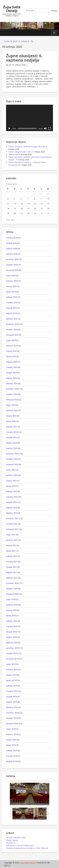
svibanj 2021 (12, 556)
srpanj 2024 (11, 351)
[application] (29, 118)
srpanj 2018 (11, 740)
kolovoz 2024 (12, 346)
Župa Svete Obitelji (12, 9)
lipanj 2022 (11, 486)
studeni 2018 (12, 718)
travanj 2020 (12, 626)
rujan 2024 (11, 340)
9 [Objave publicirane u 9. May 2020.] (41, 199)
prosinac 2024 (12, 324)
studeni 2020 (12, 589)
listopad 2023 (12, 400)
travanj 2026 (12, 238)
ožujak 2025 (11, 308)
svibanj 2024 (12, 362)
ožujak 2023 (11, 437)
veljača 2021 (12, 572)
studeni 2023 (12, 394)
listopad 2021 (12, 529)
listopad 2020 (12, 594)
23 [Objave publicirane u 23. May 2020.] (42, 208)
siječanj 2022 (12, 513)
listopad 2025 (12, 270)
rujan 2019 (11, 664)
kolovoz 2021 (12, 540)
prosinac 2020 (12, 583)
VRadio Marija (12, 840)
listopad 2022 (12, 464)
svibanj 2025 (12, 297)
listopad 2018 (12, 724)
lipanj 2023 (11, 421)
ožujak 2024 (11, 373)
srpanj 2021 (11, 545)
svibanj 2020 (12, 621)
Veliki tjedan (13, 154)
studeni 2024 (12, 329)
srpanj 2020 (11, 610)
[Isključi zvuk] (45, 128)
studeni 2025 (12, 265)
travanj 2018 (12, 756)
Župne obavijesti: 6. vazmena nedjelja (24, 58)
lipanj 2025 (11, 292)
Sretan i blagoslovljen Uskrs (20, 152)
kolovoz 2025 (12, 281)
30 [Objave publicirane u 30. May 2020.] (42, 213)
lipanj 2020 (11, 616)
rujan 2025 (11, 275)
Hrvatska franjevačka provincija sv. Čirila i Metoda (27, 848)
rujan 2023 (11, 405)
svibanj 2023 (12, 427)
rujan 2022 (11, 470)
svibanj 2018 (12, 750)
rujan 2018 (11, 729)
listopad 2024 (12, 335)
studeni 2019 (12, 653)
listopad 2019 (12, 659)
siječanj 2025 (12, 319)
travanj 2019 (12, 691)
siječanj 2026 (12, 254)
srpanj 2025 (11, 286)
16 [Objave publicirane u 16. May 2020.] (42, 204)
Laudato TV (11, 843)
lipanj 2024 (11, 356)
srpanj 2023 (11, 416)
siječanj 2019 (12, 707)
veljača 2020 (12, 637)
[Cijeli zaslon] (50, 128)
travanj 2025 (12, 302)
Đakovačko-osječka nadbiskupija (20, 845)
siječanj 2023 (12, 448)
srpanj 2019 (11, 675)
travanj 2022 (12, 497)
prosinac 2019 (12, 648)
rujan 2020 (11, 599)
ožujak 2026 (11, 243)
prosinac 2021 (12, 518)
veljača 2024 (12, 378)
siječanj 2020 (12, 643)
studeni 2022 (12, 459)
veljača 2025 (12, 313)
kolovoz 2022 (12, 475)
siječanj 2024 (12, 383)
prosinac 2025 (12, 259)
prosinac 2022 (12, 454)
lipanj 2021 (11, 551)
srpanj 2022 (11, 481)
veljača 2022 (12, 508)
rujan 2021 (11, 535)
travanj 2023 (12, 432)
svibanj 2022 (12, 491)
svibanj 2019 (12, 686)
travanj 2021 (12, 562)
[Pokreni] (9, 128)
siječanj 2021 (12, 578)
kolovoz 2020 (12, 605)
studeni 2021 (12, 524)
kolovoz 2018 (12, 734)
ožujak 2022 (11, 502)
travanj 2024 (12, 367)
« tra (8, 220)
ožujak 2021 (11, 567)
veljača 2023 (12, 443)
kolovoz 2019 (12, 670)
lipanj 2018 (11, 745)
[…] (36, 87)
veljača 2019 (12, 702)
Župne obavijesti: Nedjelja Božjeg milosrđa (27, 146)
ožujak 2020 (11, 632)
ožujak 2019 (11, 697)
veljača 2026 (12, 248)
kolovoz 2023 (12, 410)
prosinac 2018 (12, 713)
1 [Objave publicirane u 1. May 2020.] (34, 194)
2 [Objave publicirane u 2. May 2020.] (41, 194)
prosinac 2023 (12, 389)
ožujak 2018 (11, 761)
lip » (13, 220)
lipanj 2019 (11, 680)
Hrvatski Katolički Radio (16, 838)
